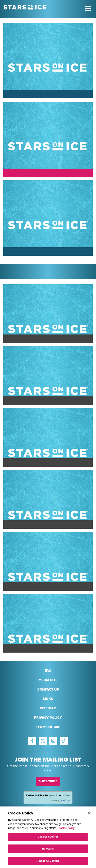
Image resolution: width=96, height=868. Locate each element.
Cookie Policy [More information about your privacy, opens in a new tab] (66, 829)
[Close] (89, 814)
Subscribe (48, 781)
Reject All (48, 850)
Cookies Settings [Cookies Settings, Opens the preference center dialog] (48, 838)
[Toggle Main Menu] (88, 9)
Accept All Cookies (48, 862)
